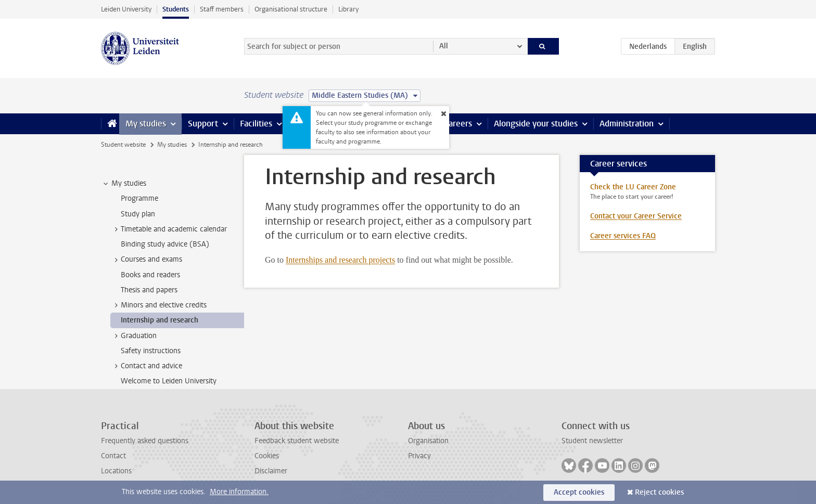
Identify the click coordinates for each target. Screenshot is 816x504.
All (444, 46)
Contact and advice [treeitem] (146, 366)
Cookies (267, 456)
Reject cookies (659, 492)
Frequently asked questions (145, 441)
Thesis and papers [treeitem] (149, 290)
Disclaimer (271, 471)
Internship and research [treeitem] (160, 320)
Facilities (256, 124)
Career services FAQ (623, 236)
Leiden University (126, 9)
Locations (116, 471)
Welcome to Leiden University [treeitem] (169, 381)
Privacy (419, 456)
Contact (113, 456)
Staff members (222, 9)
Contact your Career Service (636, 216)
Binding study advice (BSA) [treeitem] (165, 244)
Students (176, 9)
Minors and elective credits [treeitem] (159, 305)
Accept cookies (579, 492)
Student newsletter (592, 441)
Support (203, 124)
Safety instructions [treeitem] (151, 351)
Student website (123, 145)
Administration (627, 124)
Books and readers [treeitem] (150, 275)
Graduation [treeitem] (134, 336)
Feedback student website (297, 441)
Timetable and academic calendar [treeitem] (169, 229)
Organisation (428, 441)
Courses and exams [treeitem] (146, 260)
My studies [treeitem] (124, 184)
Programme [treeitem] (139, 198)
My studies (146, 124)
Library (348, 9)
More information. (239, 492)
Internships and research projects (340, 260)
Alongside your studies (536, 124)
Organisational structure (291, 9)
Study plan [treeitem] (138, 214)
